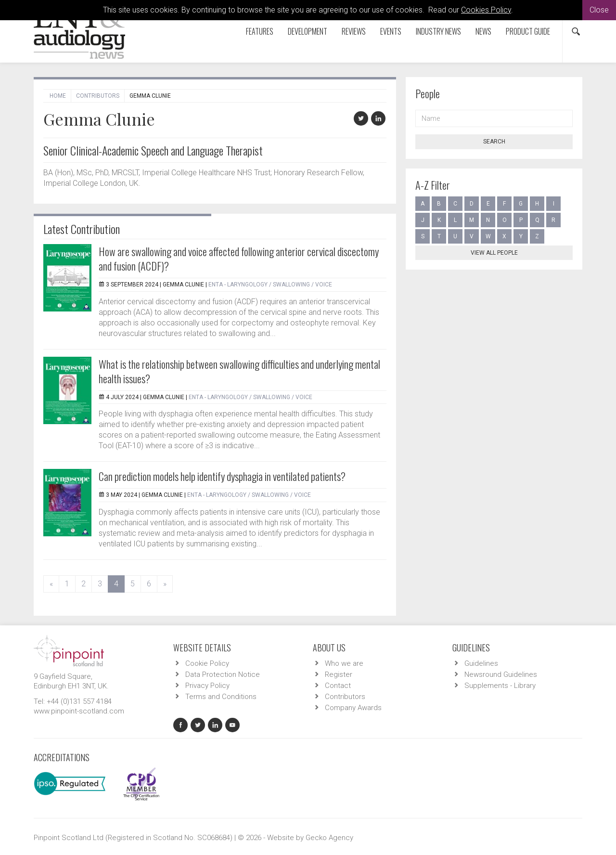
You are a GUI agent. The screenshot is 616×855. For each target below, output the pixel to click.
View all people (494, 253)
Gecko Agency (329, 838)
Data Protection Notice (223, 674)
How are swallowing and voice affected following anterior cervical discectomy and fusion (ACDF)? (239, 259)
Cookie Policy (207, 663)
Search (494, 142)
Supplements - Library (500, 686)
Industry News (438, 31)
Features (260, 31)
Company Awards (353, 708)
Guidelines (481, 663)
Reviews (354, 31)
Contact (338, 686)
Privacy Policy (207, 686)
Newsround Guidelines (501, 674)
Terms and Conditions (221, 697)
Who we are (344, 663)
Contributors (98, 96)
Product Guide (528, 31)
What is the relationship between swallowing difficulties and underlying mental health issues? (239, 371)
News (483, 31)
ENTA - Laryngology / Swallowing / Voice (270, 285)
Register (339, 674)
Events (391, 31)
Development (308, 31)
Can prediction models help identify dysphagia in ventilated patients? (222, 476)
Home (58, 96)
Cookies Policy (486, 10)
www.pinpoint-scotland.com (79, 711)
